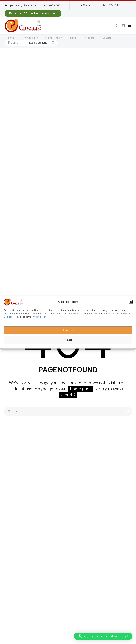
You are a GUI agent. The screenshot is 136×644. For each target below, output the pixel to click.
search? (68, 395)
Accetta (68, 330)
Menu (130, 26)
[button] (131, 302)
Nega (68, 340)
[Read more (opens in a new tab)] (99, 5)
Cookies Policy (11, 317)
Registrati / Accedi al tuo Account (33, 13)
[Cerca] (68, 411)
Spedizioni (33, 38)
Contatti (107, 38)
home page (81, 389)
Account (89, 38)
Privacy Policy (39, 317)
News (73, 38)
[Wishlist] (117, 26)
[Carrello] (123, 26)
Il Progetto (13, 38)
